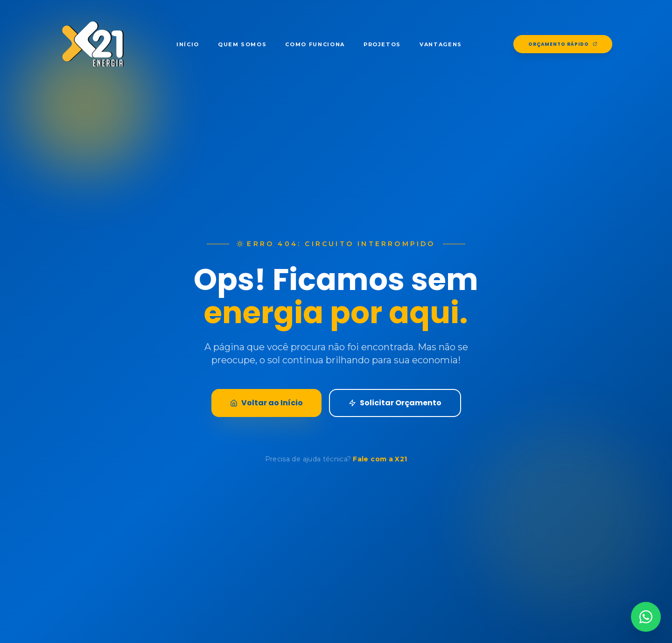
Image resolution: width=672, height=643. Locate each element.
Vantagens (441, 44)
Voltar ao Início (266, 403)
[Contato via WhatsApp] (646, 617)
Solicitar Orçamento (395, 403)
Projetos (382, 44)
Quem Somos (242, 44)
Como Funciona (315, 44)
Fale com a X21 (380, 459)
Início (188, 44)
